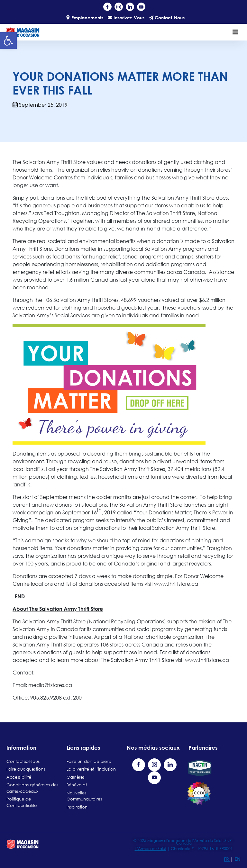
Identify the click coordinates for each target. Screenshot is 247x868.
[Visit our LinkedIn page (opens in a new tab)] (130, 7)
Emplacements (84, 18)
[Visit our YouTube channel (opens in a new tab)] (141, 7)
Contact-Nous (167, 18)
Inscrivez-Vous (126, 18)
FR (227, 859)
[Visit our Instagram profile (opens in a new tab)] (119, 7)
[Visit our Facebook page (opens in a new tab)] (107, 7)
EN (238, 859)
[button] (8, 41)
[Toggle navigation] (235, 32)
